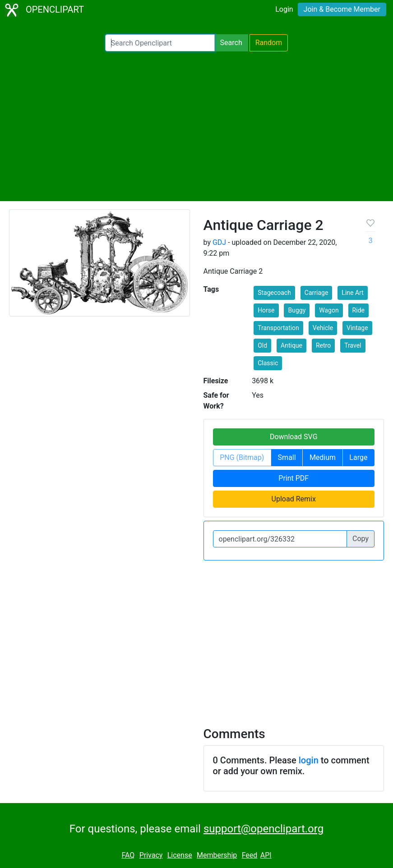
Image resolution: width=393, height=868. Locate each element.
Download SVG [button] (294, 437)
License (180, 855)
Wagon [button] (329, 310)
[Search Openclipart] (160, 43)
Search (231, 43)
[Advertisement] (196, 126)
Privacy (151, 855)
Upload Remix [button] (294, 499)
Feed (250, 855)
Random (269, 43)
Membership (217, 855)
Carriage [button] (317, 293)
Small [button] (287, 457)
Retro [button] (323, 345)
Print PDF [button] (294, 478)
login (309, 760)
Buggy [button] (297, 310)
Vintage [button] (357, 328)
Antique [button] (291, 345)
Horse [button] (266, 310)
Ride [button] (358, 310)
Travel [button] (353, 345)
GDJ (219, 242)
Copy (361, 539)
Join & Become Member (342, 9)
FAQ (128, 855)
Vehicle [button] (323, 328)
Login (284, 9)
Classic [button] (268, 363)
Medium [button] (323, 457)
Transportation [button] (278, 328)
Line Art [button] (352, 293)
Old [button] (262, 345)
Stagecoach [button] (274, 293)
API (266, 855)
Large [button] (358, 457)
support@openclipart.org (264, 829)
